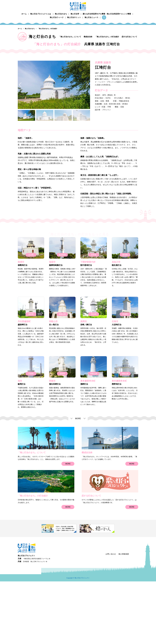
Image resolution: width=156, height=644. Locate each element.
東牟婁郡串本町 (88, 445)
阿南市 (52, 445)
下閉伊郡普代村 (88, 326)
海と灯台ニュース (91, 17)
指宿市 (52, 326)
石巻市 (115, 386)
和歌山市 (53, 386)
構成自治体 (88, 37)
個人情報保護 (124, 616)
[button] (88, 149)
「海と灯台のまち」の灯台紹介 (107, 37)
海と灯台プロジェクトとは (41, 14)
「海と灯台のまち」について (70, 37)
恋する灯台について (129, 37)
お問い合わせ (111, 616)
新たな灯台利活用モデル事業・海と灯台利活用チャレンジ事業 (107, 14)
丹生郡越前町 (24, 386)
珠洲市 (21, 326)
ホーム (24, 14)
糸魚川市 (116, 326)
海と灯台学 (75, 14)
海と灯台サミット (74, 17)
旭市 (20, 445)
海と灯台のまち (61, 14)
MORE (68, 528)
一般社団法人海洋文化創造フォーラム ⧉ (36, 621)
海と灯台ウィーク (57, 17)
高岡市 (84, 386)
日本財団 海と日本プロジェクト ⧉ (35, 624)
